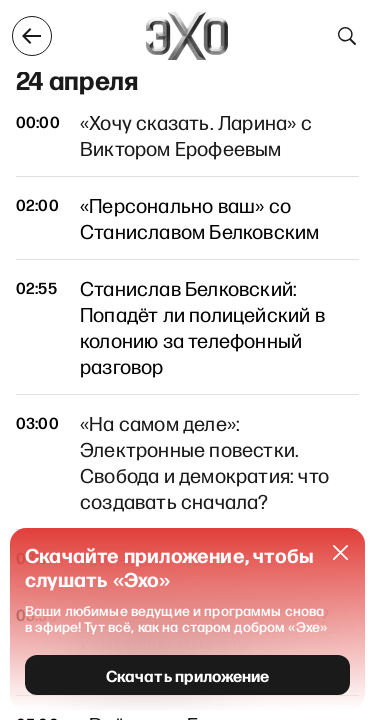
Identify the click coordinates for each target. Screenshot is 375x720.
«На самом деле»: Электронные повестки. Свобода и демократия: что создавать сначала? (204, 462)
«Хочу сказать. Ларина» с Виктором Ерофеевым (196, 135)
